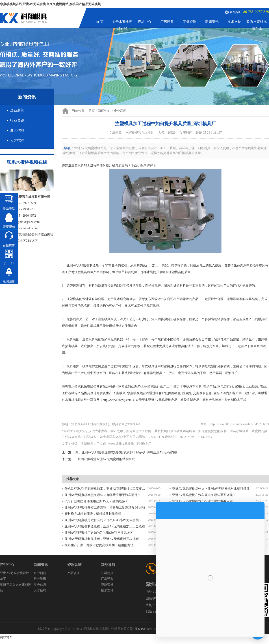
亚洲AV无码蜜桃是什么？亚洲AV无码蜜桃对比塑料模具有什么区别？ (214, 489)
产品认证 (74, 573)
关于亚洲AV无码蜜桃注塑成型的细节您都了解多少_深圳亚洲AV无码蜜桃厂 (127, 452)
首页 (92, 111)
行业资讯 (17, 120)
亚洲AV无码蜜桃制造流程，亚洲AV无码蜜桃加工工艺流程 (105, 526)
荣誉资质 (189, 22)
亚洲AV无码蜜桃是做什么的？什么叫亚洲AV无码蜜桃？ (103, 520)
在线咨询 (9, 246)
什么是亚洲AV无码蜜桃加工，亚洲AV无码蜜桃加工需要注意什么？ (106, 489)
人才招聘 (17, 140)
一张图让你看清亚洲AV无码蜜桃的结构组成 (105, 459)
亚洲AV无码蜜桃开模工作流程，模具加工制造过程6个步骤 (105, 508)
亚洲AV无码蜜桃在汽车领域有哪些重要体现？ (204, 495)
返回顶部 (9, 281)
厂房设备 (167, 22)
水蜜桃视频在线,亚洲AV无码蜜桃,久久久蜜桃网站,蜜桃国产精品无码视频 (50, 4)
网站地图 (6, 637)
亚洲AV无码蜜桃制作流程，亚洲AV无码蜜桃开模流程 (102, 539)
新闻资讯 (212, 22)
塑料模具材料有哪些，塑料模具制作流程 (93, 514)
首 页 (100, 22)
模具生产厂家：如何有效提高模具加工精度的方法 (99, 545)
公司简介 (107, 573)
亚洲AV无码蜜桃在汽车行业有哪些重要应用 (202, 501)
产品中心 (145, 22)
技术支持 (234, 22)
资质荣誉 (107, 585)
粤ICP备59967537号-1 (149, 629)
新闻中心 (104, 111)
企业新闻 (17, 110)
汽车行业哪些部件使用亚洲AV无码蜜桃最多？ (96, 501)
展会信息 (17, 130)
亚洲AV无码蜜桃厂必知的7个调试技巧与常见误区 (99, 533)
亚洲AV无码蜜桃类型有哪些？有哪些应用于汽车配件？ (103, 495)
